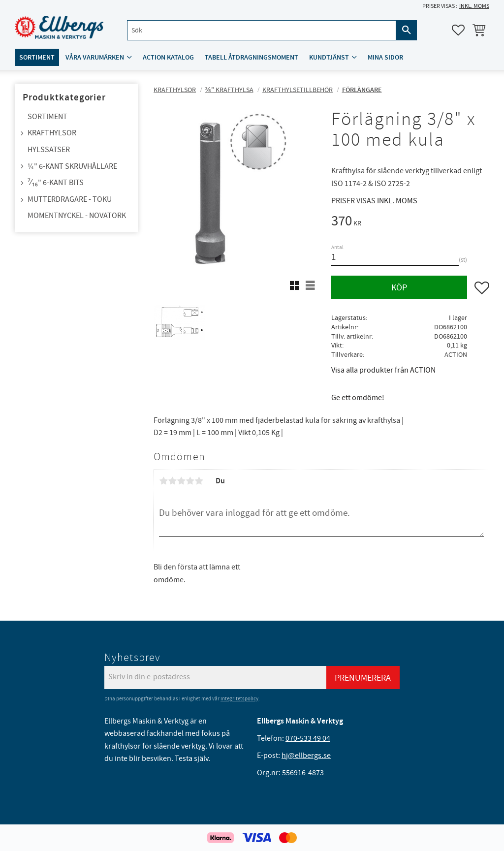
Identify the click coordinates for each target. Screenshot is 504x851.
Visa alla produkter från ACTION (383, 370)
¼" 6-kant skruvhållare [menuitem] (72, 166)
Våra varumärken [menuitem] (95, 57)
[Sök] (407, 30)
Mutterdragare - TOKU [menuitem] (70, 199)
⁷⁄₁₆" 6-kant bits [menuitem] (56, 183)
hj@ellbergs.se (306, 756)
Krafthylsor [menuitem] (52, 133)
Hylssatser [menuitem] (49, 150)
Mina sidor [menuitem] (385, 57)
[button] (458, 30)
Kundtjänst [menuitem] (329, 57)
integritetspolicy (239, 699)
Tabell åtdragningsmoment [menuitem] (252, 57)
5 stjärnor (199, 481)
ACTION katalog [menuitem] (168, 57)
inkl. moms (474, 6)
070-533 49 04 (308, 738)
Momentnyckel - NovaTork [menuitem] (77, 216)
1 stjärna (163, 481)
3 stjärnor (181, 481)
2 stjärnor (172, 481)
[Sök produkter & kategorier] (262, 30)
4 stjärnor (190, 481)
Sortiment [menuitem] (37, 57)
